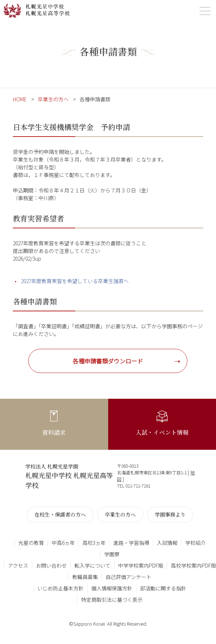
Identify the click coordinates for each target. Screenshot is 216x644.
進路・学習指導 (131, 543)
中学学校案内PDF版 (141, 565)
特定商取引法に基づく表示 (112, 600)
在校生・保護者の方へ (60, 514)
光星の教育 (31, 543)
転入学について (92, 565)
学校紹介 (195, 543)
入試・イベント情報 (162, 432)
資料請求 (54, 432)
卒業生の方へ (53, 99)
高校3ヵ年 (94, 543)
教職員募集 (85, 577)
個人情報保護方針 (112, 588)
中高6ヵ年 (63, 543)
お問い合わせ (51, 565)
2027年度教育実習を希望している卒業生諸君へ (75, 281)
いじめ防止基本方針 (61, 588)
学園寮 (112, 554)
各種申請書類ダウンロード (108, 361)
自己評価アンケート (129, 577)
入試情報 (167, 543)
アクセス (18, 565)
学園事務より (170, 514)
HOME (20, 99)
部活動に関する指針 (163, 588)
